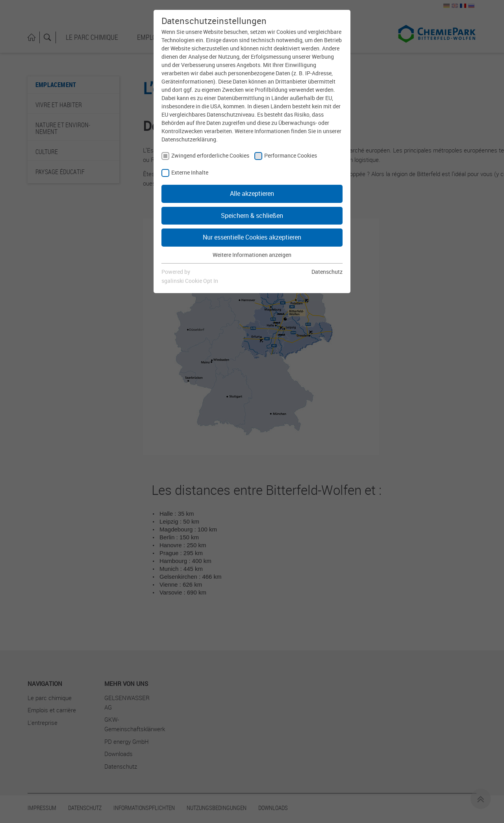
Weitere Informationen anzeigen (252, 255)
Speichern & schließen (252, 216)
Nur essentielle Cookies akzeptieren (252, 237)
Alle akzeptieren (252, 193)
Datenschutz (327, 272)
